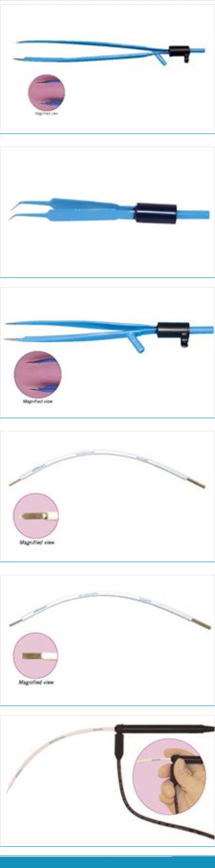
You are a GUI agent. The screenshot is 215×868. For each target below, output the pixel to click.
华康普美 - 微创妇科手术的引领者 (1, 0)
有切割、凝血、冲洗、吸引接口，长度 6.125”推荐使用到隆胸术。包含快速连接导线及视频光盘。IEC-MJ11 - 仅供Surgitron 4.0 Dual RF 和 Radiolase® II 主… (107, 139)
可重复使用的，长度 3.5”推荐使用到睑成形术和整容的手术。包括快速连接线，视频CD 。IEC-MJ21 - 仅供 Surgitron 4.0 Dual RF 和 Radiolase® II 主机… (107, 282)
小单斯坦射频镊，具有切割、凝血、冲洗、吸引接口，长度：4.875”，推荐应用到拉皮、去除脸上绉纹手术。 (107, 423)
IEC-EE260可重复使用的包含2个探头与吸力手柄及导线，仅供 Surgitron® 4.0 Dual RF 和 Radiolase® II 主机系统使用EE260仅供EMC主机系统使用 (107, 851)
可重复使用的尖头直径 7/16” (107, 567)
